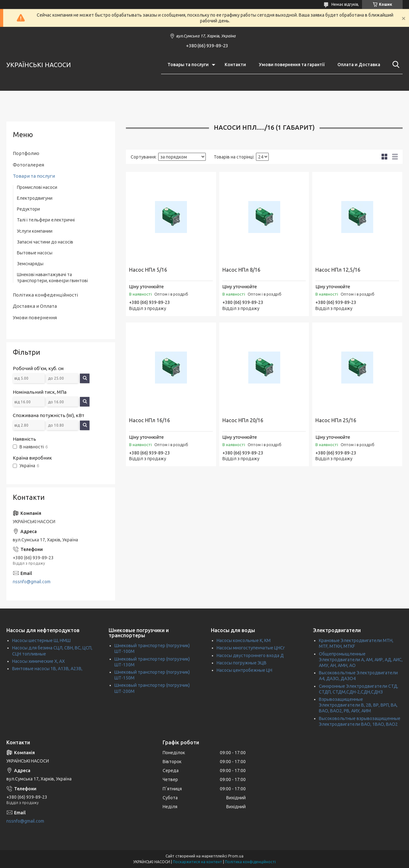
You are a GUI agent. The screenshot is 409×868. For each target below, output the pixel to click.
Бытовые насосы (35, 253)
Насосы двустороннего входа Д (250, 655)
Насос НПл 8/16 (241, 270)
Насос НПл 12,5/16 (338, 270)
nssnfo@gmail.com (32, 582)
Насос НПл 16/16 (150, 420)
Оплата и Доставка (359, 65)
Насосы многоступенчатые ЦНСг (251, 648)
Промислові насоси (37, 187)
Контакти (235, 65)
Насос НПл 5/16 (148, 270)
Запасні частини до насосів (45, 242)
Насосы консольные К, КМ (244, 640)
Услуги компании (35, 231)
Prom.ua (236, 856)
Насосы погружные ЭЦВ (242, 663)
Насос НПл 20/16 (243, 420)
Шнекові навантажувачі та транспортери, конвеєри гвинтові (52, 277)
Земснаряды (30, 264)
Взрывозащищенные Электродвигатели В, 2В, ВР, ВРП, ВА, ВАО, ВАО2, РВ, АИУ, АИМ (358, 705)
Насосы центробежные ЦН (244, 670)
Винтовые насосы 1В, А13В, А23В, (47, 669)
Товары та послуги (188, 65)
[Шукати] (395, 65)
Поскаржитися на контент (197, 862)
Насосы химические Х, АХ (39, 661)
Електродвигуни (35, 198)
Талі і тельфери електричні (46, 220)
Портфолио (26, 153)
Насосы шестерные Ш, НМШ (41, 640)
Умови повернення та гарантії (292, 65)
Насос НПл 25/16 (336, 420)
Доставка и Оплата (35, 306)
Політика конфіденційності (250, 862)
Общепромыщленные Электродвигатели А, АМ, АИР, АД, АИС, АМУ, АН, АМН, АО (361, 660)
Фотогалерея (28, 165)
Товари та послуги (34, 176)
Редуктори (28, 209)
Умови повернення (35, 318)
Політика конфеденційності (45, 295)
